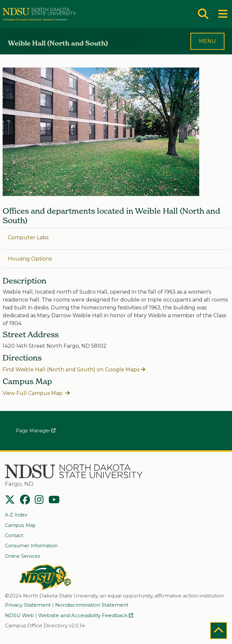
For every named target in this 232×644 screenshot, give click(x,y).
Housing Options (30, 259)
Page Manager (36, 431)
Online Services (23, 556)
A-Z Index (16, 515)
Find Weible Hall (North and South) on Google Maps (71, 370)
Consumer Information (31, 546)
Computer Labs (28, 237)
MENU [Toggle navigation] (207, 41)
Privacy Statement (28, 605)
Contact (14, 536)
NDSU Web (19, 615)
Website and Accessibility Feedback (86, 615)
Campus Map (20, 525)
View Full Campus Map (33, 393)
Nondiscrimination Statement (92, 605)
